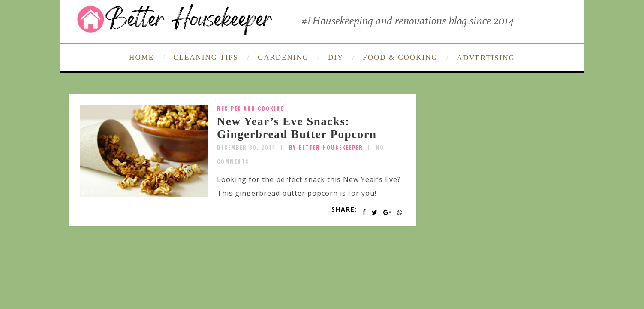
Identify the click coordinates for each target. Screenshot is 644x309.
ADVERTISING (486, 58)
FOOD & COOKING (400, 57)
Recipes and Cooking (251, 108)
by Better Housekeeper (326, 147)
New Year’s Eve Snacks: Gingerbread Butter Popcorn (297, 128)
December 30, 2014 (247, 147)
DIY (336, 57)
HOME (141, 57)
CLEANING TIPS (206, 57)
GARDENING (283, 57)
